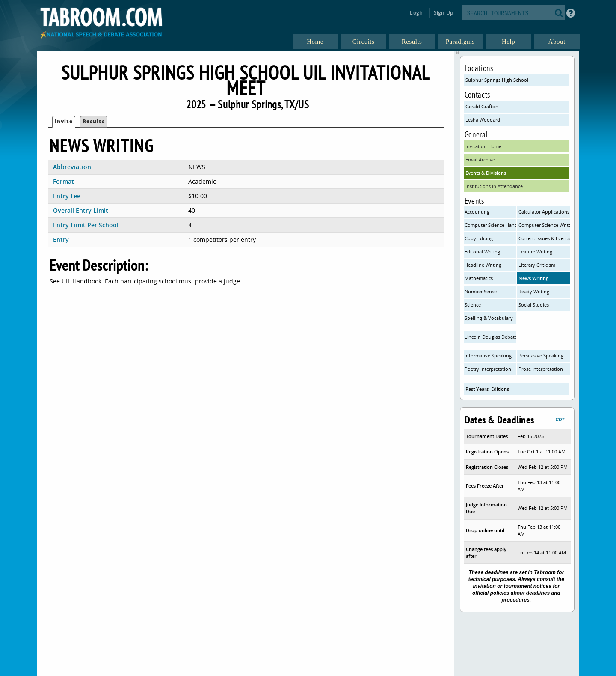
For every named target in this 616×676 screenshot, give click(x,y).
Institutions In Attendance (494, 186)
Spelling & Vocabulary (489, 318)
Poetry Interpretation (488, 369)
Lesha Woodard (483, 120)
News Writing (533, 278)
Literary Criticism (537, 265)
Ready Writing (534, 291)
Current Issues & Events (544, 238)
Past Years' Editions (487, 389)
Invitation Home (483, 146)
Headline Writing (483, 265)
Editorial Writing (482, 252)
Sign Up (443, 13)
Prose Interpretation (541, 369)
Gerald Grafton (482, 106)
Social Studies (534, 305)
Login (417, 13)
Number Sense (481, 291)
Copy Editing (479, 238)
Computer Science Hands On (490, 225)
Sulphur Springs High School (497, 80)
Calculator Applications (544, 212)
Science (473, 305)
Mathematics (479, 278)
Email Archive (480, 159)
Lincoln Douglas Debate (490, 337)
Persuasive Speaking (541, 356)
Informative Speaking (488, 356)
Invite (64, 121)
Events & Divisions (486, 173)
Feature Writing (535, 252)
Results (94, 121)
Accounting (477, 212)
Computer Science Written (544, 225)
